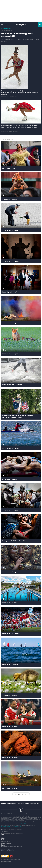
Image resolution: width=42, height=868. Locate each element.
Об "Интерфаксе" (12, 803)
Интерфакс (21, 24)
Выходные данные (6, 861)
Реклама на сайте (35, 803)
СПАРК (3, 835)
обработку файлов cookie (26, 823)
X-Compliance (4, 836)
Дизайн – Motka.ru (6, 863)
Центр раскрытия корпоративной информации (12, 847)
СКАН (3, 844)
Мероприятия (5, 805)
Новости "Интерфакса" (6, 843)
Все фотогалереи (21, 794)
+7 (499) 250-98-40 (5, 826)
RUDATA (3, 846)
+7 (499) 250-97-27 (17, 826)
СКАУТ (3, 837)
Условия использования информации (11, 860)
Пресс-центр (20, 803)
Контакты (4, 803)
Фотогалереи (6, 29)
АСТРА (3, 839)
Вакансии (27, 803)
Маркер (3, 838)
